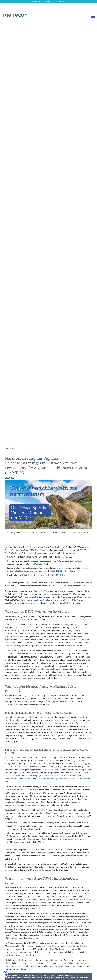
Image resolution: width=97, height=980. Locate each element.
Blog (13, 448)
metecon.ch (49, 2)
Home (7, 448)
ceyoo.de (62, 2)
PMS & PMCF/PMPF (80, 532)
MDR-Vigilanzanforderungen (41, 870)
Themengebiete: (14, 532)
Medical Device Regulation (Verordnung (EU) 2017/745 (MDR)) (51, 600)
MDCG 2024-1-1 (70, 557)
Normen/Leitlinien (58, 532)
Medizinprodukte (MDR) (36, 532)
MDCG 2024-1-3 (62, 571)
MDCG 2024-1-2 (40, 564)
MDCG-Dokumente (34, 729)
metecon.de (36, 2)
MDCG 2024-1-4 (56, 575)
